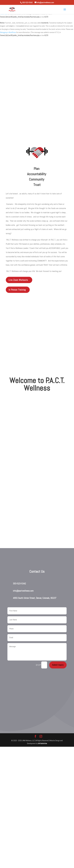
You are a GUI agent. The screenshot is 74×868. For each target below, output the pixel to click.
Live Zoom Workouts (18, 280)
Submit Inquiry (58, 665)
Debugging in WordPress (8, 32)
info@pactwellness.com (23, 591)
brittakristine (43, 743)
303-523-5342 (19, 584)
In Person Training (17, 290)
